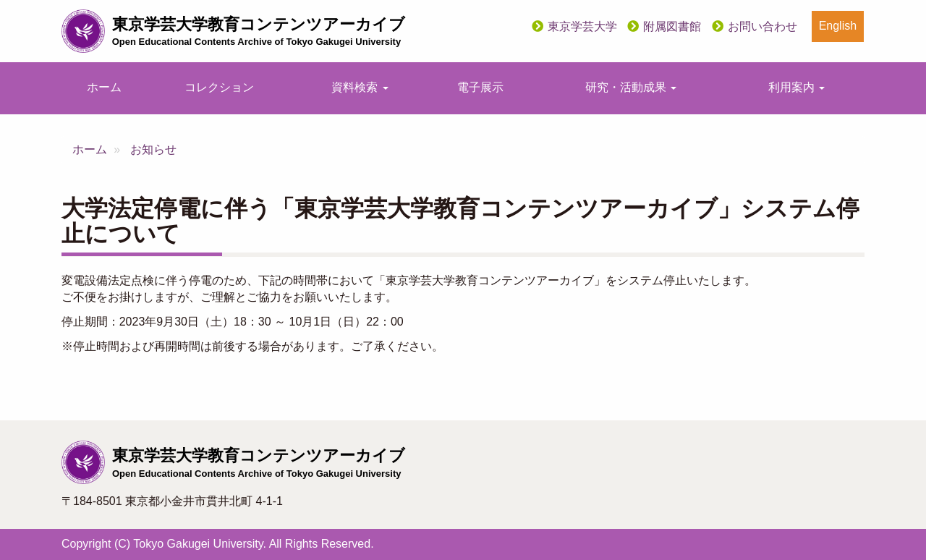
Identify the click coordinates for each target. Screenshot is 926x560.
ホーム (104, 87)
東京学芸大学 (582, 26)
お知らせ (153, 149)
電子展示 (480, 87)
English (838, 26)
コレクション (219, 87)
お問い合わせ (763, 26)
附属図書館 (672, 26)
